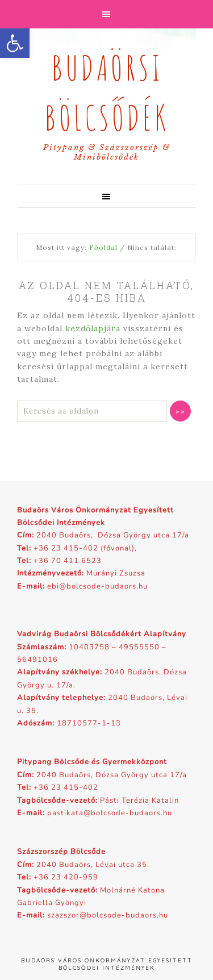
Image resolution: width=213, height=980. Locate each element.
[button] (15, 43)
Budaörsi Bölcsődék (106, 90)
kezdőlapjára (93, 328)
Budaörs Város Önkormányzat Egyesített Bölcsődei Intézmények (107, 964)
